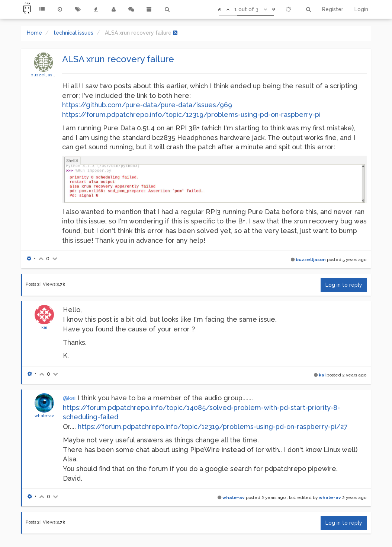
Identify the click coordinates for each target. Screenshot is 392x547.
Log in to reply (344, 285)
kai (44, 327)
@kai (69, 398)
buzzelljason (44, 75)
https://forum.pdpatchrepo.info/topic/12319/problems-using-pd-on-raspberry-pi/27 (213, 427)
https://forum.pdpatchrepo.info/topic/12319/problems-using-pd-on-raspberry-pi (191, 115)
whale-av (44, 416)
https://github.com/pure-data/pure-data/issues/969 (147, 105)
